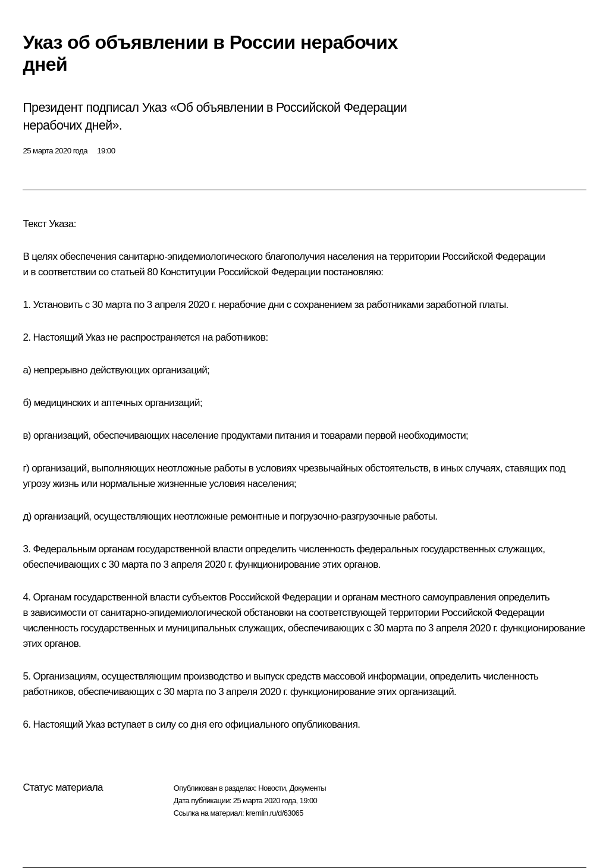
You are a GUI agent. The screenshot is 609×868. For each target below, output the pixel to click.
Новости (272, 788)
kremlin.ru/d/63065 (274, 813)
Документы (307, 788)
